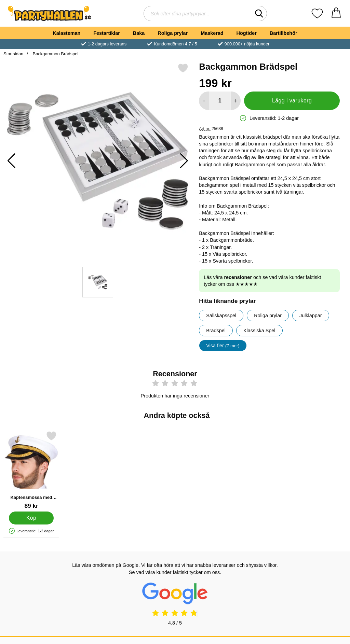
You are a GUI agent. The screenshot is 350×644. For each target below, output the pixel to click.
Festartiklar (107, 33)
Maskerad (212, 33)
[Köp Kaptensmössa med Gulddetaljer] (31, 518)
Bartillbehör (284, 33)
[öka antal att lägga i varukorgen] (236, 101)
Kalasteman (66, 33)
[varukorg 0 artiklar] (336, 13)
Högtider (247, 33)
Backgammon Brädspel (55, 54)
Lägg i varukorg (292, 101)
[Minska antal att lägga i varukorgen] (204, 101)
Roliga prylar (173, 33)
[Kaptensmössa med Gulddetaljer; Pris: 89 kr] (31, 470)
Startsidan (13, 54)
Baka (139, 33)
